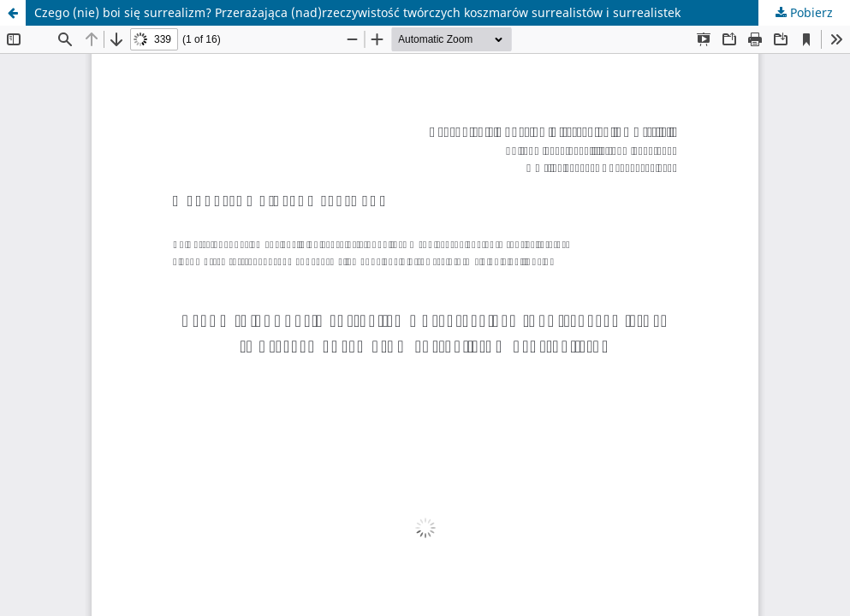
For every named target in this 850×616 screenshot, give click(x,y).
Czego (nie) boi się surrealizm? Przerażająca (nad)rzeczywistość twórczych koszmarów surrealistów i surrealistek (357, 12)
